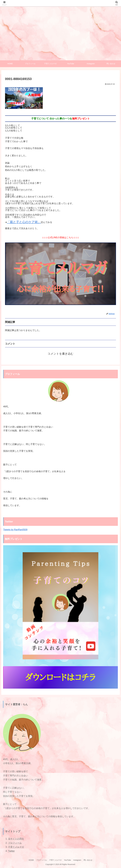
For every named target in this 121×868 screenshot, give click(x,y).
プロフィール (15, 843)
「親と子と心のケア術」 (24, 222)
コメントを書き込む (60, 354)
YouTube (68, 860)
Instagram (78, 860)
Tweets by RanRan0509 (15, 530)
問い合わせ (89, 860)
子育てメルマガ (16, 847)
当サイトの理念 (16, 839)
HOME (31, 860)
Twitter (11, 851)
